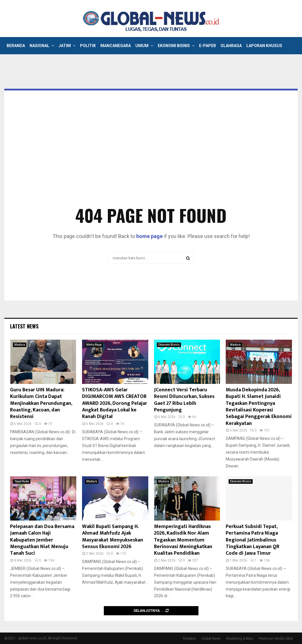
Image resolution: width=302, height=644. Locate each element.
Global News (211, 639)
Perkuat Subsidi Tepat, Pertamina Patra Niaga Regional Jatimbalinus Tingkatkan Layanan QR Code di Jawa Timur (253, 540)
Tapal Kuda (22, 481)
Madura (20, 345)
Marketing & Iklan (240, 639)
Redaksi (189, 639)
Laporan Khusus (264, 46)
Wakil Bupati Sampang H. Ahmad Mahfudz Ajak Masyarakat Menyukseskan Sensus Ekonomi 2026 (113, 537)
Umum (142, 46)
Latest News (24, 326)
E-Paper (207, 46)
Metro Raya (94, 345)
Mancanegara (116, 46)
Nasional (39, 46)
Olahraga (231, 46)
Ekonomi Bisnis (174, 46)
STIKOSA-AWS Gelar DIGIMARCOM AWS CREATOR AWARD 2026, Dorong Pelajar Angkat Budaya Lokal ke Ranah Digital (115, 403)
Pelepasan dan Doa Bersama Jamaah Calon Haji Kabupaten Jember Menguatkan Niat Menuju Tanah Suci (42, 540)
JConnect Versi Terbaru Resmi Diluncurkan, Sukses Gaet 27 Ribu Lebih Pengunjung (184, 400)
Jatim (65, 46)
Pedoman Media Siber (276, 639)
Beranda (16, 46)
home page (149, 236)
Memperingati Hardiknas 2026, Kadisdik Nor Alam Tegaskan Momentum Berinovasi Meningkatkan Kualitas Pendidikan (183, 540)
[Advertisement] (151, 156)
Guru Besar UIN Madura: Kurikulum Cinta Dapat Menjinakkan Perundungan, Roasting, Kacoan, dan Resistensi (41, 403)
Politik (88, 46)
